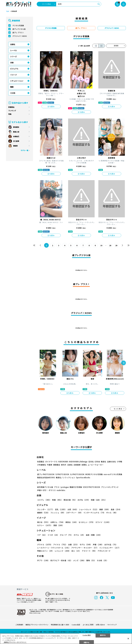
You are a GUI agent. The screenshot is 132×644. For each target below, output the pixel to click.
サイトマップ (112, 625)
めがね (84, 500)
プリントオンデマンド (110, 487)
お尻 (73, 509)
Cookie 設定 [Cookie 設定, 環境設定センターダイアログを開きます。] (87, 635)
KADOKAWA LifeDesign (78, 462)
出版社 (13, 44)
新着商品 (11, 107)
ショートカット (89, 509)
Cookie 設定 (76, 625)
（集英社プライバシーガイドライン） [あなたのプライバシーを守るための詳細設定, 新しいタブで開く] (15, 642)
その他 (13, 93)
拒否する (103, 635)
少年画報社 (42, 465)
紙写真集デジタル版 (45, 487)
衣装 (12, 63)
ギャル (112, 513)
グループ (66, 535)
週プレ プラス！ (18, 33)
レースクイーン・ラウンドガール (54, 548)
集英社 (103, 462)
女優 (73, 545)
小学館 (119, 462)
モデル (86, 545)
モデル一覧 (24, 150)
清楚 (58, 525)
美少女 (43, 522)
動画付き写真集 (76, 487)
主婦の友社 (111, 462)
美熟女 (72, 522)
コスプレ (44, 500)
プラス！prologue (61, 487)
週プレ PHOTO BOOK (46, 474)
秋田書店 (41, 462)
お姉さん (57, 522)
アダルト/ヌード (104, 551)
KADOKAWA (63, 462)
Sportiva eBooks (83, 477)
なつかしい (87, 522)
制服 (57, 500)
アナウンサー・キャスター (85, 548)
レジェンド (63, 551)
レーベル (13, 50)
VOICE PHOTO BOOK (91, 487)
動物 (91, 560)
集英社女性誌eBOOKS (46, 477)
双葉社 (84, 465)
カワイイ (103, 522)
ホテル (79, 535)
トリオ (53, 535)
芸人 (76, 551)
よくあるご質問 (88, 625)
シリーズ (13, 57)
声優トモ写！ (42, 490)
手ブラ (43, 560)
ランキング (12, 111)
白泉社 (70, 465)
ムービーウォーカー (96, 465)
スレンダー (46, 509)
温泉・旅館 (94, 535)
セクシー (45, 525)
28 (110, 245)
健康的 (43, 513)
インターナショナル (94, 513)
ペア (42, 535)
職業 (12, 87)
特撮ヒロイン (45, 551)
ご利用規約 (19, 625)
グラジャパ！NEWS (20, 36)
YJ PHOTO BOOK (62, 474)
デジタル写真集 (18, 26)
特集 (10, 114)
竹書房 (50, 465)
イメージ (13, 75)
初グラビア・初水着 (61, 560)
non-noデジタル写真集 (113, 474)
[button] (124, 363)
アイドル (60, 545)
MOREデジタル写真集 (94, 474)
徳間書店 (57, 465)
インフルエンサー (110, 548)
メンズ (79, 560)
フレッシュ (58, 513)
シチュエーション (17, 81)
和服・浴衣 (99, 500)
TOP (8, 11)
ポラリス (52, 490)
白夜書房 (77, 465)
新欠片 (64, 465)
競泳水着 (70, 500)
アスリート (89, 551)
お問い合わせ (100, 625)
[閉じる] (128, 639)
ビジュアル (14, 69)
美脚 (105, 509)
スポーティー (74, 513)
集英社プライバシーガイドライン (37, 625)
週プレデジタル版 (19, 29)
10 (101, 245)
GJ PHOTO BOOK (77, 474)
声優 (98, 545)
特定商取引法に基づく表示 (60, 625)
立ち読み (51, 106)
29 (116, 245)
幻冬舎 (97, 462)
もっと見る (118, 409)
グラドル (45, 545)
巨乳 (61, 509)
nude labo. (61, 490)
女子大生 (111, 545)
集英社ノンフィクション (65, 477)
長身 (116, 509)
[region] (66, 639)
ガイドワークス (51, 462)
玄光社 (91, 462)
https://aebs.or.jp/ (35, 613)
